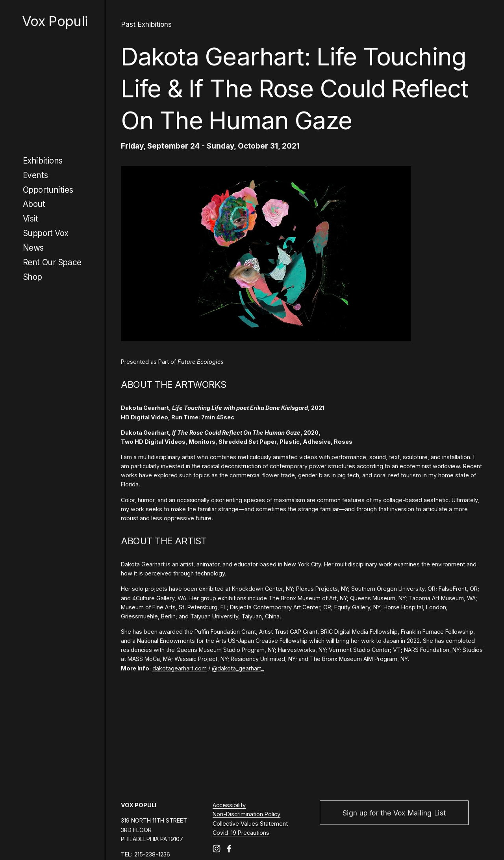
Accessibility (229, 805)
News (33, 248)
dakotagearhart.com (180, 668)
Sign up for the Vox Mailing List (394, 813)
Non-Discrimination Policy (246, 814)
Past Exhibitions (146, 24)
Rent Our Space (52, 262)
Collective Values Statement (250, 824)
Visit (31, 219)
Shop (32, 277)
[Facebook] (229, 849)
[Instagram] (217, 849)
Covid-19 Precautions (241, 833)
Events (35, 175)
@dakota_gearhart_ (238, 668)
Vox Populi (55, 21)
